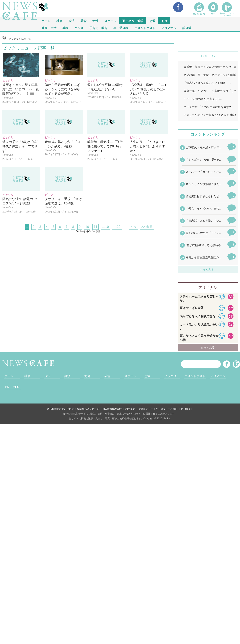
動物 (65, 28)
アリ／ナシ (169, 28)
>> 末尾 (147, 277)
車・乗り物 (121, 28)
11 (96, 277)
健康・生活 (49, 28)
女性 (95, 21)
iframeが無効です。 (208, 503)
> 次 (134, 277)
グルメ (79, 28)
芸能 (83, 21)
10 (87, 277)
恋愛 (152, 21)
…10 (105, 277)
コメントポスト (145, 28)
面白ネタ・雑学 (133, 21)
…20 (117, 277)
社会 (59, 21)
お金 (164, 21)
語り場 (187, 28)
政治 (71, 21)
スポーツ (110, 21)
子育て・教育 (98, 28)
